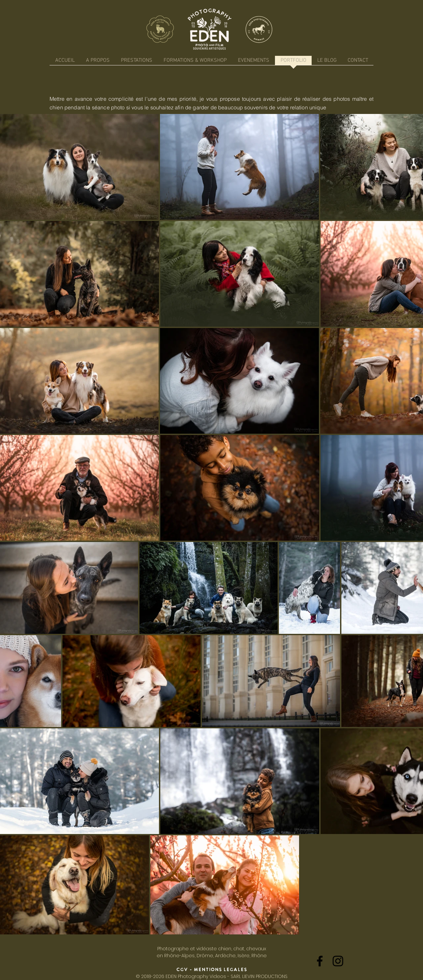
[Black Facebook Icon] (320, 961)
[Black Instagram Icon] (338, 961)
